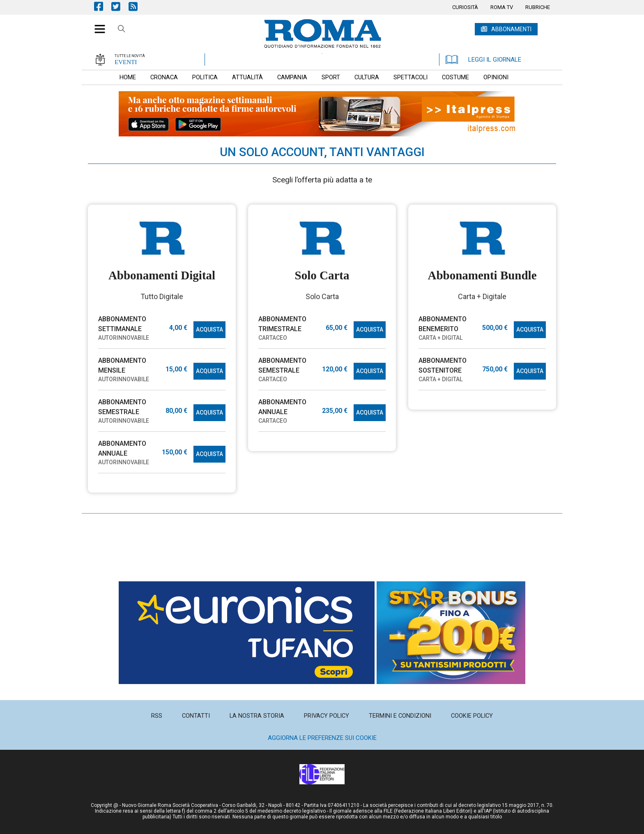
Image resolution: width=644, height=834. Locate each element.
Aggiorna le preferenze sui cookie (322, 738)
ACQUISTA (209, 329)
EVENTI (126, 62)
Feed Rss (137, 6)
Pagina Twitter (120, 6)
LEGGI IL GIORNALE (483, 60)
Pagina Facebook (103, 6)
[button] (97, 25)
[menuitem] (465, 7)
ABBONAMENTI (511, 29)
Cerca (122, 30)
